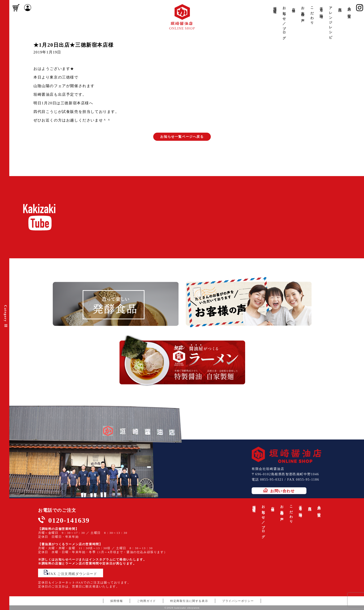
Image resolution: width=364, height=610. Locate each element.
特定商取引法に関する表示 (189, 601)
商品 (340, 6)
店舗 (293, 6)
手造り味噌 (321, 9)
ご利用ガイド (146, 601)
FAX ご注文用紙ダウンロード (70, 573)
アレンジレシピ (331, 21)
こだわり (312, 14)
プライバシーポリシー (238, 601)
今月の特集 (349, 9)
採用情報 (275, 6)
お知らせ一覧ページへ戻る (182, 137)
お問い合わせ (279, 490)
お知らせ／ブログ (284, 21)
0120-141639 (69, 520)
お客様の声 (303, 11)
